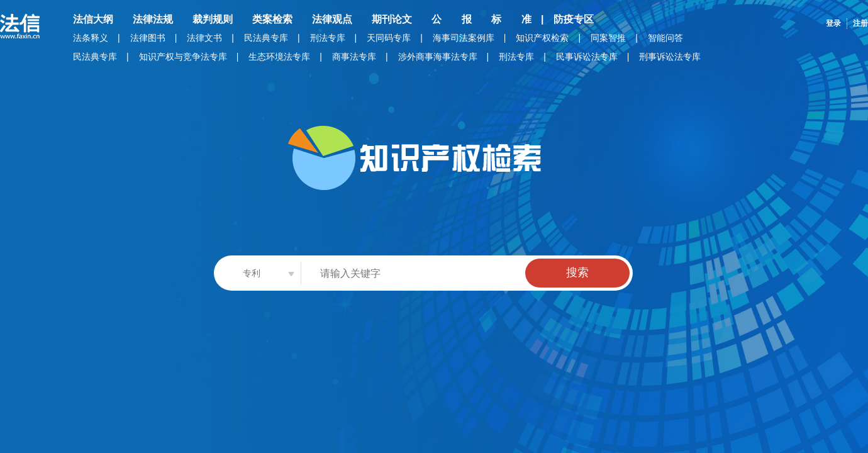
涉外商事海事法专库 (438, 57)
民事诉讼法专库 (587, 57)
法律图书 (148, 38)
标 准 (511, 19)
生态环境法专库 (279, 57)
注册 (860, 23)
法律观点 (332, 19)
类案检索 (272, 19)
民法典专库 (266, 38)
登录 (833, 23)
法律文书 (204, 38)
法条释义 (91, 38)
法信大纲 (93, 19)
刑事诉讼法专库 (670, 57)
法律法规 (153, 19)
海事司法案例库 (464, 38)
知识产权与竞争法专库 (183, 57)
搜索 (577, 272)
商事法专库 (354, 57)
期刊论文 (392, 19)
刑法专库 (328, 38)
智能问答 (665, 38)
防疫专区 (574, 19)
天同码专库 (389, 38)
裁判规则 (213, 19)
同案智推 (608, 38)
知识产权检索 (542, 38)
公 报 (452, 19)
